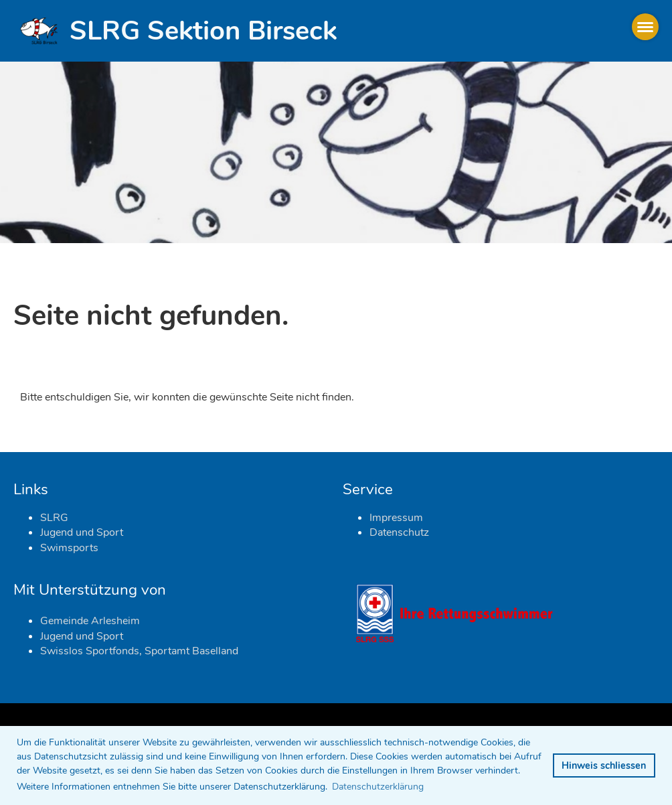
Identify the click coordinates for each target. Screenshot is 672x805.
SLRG (54, 518)
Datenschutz (399, 532)
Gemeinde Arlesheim (90, 621)
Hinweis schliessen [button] (604, 765)
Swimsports (69, 548)
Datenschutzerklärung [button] (378, 787)
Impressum (396, 518)
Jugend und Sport (82, 532)
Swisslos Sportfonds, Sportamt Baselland (139, 651)
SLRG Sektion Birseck (203, 31)
